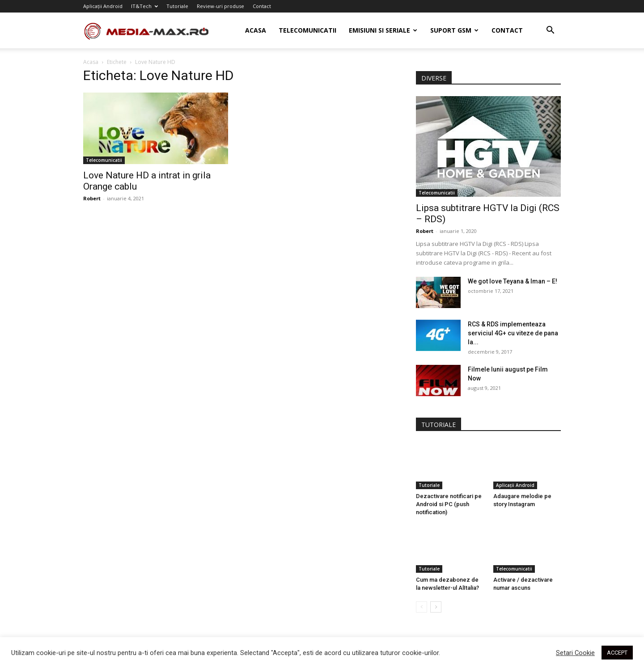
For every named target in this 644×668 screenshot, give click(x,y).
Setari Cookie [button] (575, 653)
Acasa (256, 30)
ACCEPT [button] (617, 653)
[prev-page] (422, 607)
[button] (550, 31)
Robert (92, 198)
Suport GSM (454, 30)
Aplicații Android (103, 6)
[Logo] (152, 30)
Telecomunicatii (307, 30)
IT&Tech (144, 6)
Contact (262, 6)
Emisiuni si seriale (383, 30)
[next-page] (436, 607)
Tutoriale (177, 6)
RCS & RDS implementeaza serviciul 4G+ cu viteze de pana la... (513, 333)
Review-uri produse (220, 6)
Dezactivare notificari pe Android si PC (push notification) (449, 504)
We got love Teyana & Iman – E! (513, 281)
